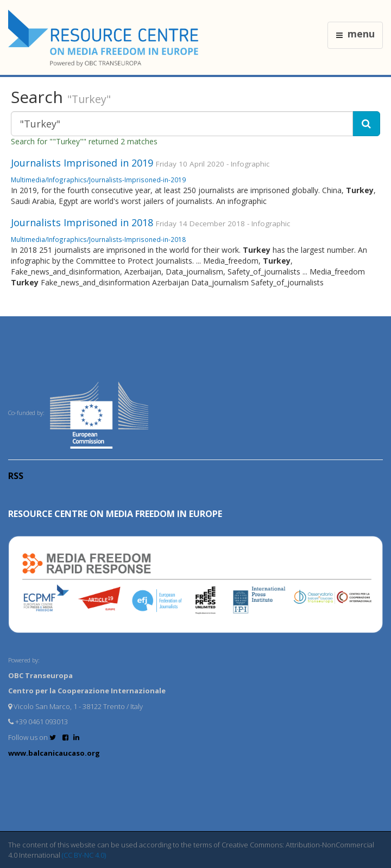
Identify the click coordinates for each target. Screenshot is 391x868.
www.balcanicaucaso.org (54, 753)
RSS (16, 476)
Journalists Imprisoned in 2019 (82, 163)
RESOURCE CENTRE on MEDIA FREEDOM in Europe (115, 514)
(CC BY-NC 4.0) (84, 855)
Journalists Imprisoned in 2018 (82, 222)
